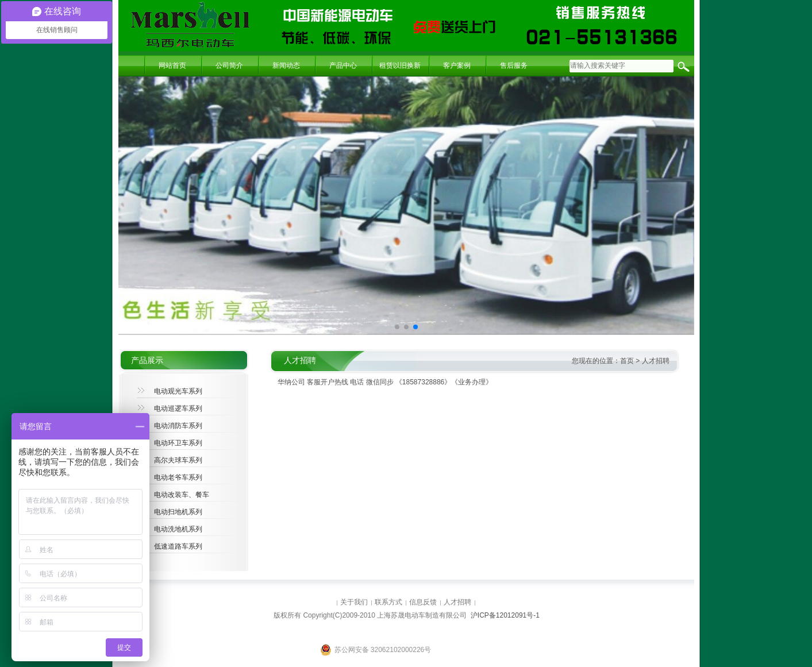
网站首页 (172, 65)
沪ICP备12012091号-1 (505, 615)
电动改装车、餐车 (182, 495)
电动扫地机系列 (178, 512)
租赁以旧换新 (400, 65)
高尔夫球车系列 (178, 460)
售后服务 (514, 65)
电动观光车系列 (178, 391)
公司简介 (229, 65)
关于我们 (354, 602)
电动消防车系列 (178, 426)
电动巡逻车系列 (178, 408)
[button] (397, 327)
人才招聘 (656, 361)
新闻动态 (286, 65)
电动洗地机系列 (178, 529)
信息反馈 (423, 602)
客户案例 (457, 65)
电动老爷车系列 (178, 477)
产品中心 (343, 65)
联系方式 (388, 602)
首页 (627, 361)
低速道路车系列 (178, 546)
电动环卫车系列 (178, 443)
